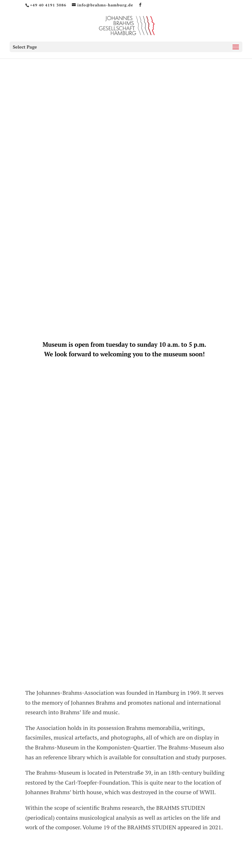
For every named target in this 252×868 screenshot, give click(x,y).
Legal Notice (180, 818)
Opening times (75, 818)
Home (45, 818)
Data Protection (141, 818)
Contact (108, 818)
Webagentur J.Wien (203, 849)
